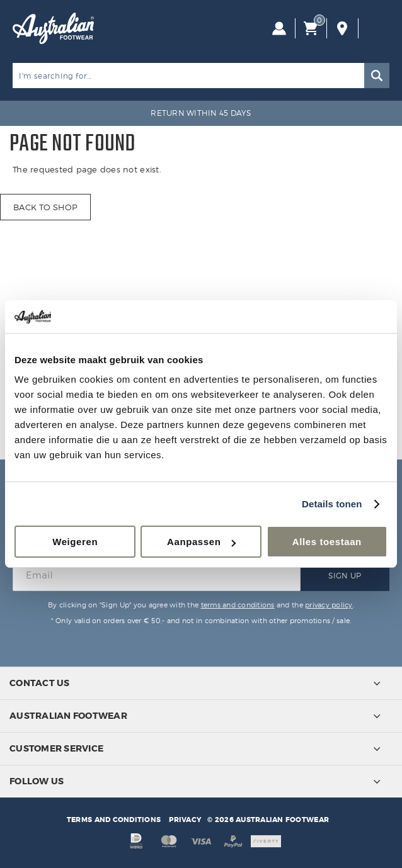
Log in (279, 28)
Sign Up (345, 576)
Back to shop (45, 207)
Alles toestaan (327, 542)
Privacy (185, 820)
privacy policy (329, 605)
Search (377, 76)
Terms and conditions (114, 820)
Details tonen (332, 504)
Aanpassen (201, 542)
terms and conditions (238, 605)
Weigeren (75, 542)
